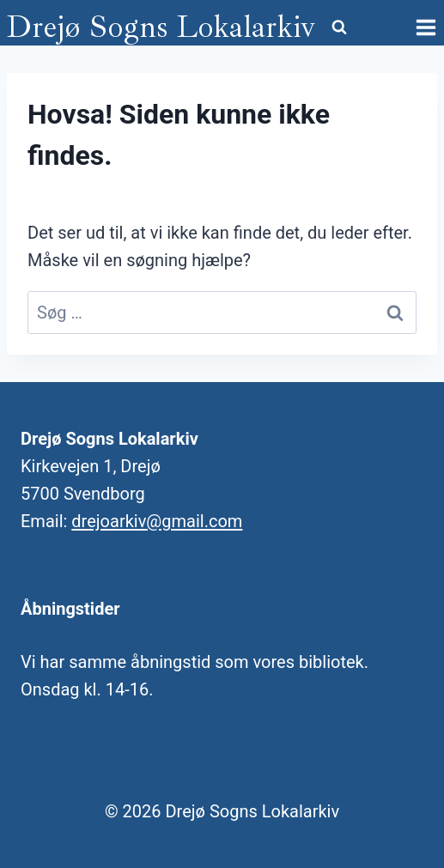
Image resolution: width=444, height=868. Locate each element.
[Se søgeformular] (339, 27)
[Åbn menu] (426, 27)
